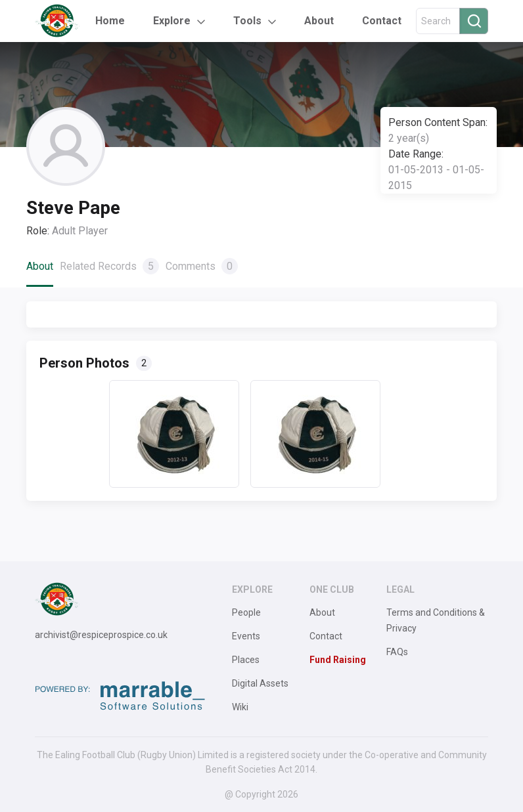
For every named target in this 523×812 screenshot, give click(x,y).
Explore (172, 21)
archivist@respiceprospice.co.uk (101, 635)
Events (246, 636)
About (319, 21)
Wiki (240, 707)
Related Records (109, 266)
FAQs (397, 652)
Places (246, 660)
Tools (247, 21)
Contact (382, 21)
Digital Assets (260, 683)
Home (110, 21)
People (246, 612)
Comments (202, 266)
